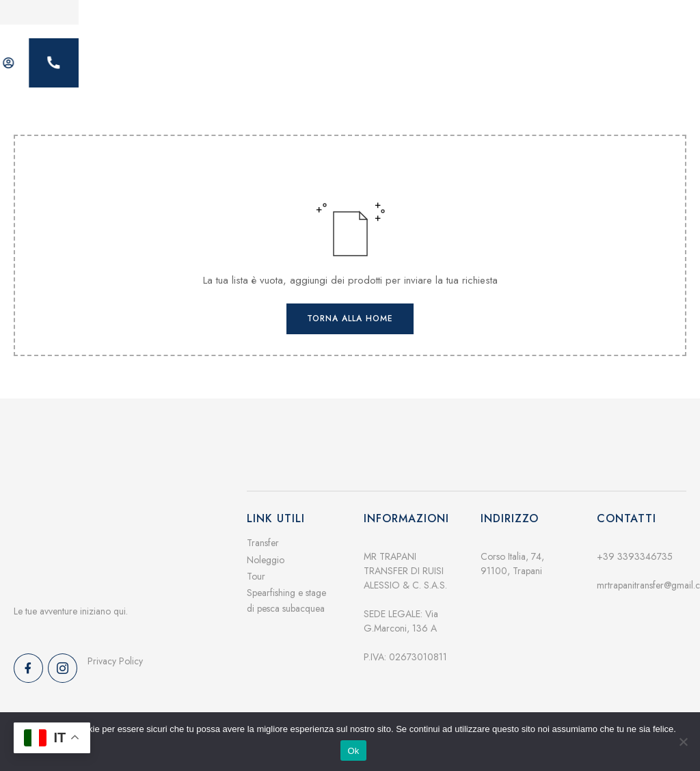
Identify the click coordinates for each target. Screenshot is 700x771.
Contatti (486, 58)
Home (208, 58)
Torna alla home (350, 308)
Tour (256, 565)
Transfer (263, 532)
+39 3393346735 (635, 546)
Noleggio (266, 549)
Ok (353, 751)
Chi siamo (343, 58)
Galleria (417, 58)
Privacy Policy (115, 651)
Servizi (271, 58)
